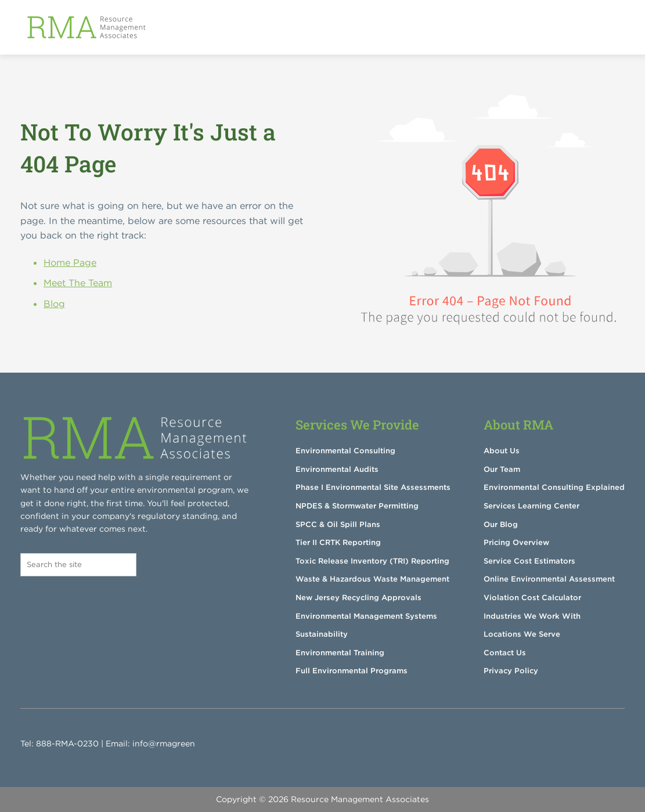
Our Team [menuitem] (502, 469)
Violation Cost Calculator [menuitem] (532, 598)
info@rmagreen (164, 744)
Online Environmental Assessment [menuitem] (549, 579)
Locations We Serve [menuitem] (522, 634)
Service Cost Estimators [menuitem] (529, 561)
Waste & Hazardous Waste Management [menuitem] (372, 579)
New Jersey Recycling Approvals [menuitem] (358, 598)
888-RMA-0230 (67, 744)
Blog (54, 304)
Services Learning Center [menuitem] (532, 506)
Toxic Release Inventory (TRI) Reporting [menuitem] (372, 561)
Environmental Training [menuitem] (340, 653)
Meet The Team (78, 283)
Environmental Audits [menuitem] (337, 469)
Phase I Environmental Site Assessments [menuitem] (373, 487)
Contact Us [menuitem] (505, 653)
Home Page (70, 262)
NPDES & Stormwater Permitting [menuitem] (357, 506)
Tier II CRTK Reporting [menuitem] (338, 542)
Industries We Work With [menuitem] (532, 616)
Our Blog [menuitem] (501, 524)
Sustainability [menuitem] (322, 634)
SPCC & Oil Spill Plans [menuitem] (338, 524)
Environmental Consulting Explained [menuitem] (554, 487)
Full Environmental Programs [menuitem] (352, 671)
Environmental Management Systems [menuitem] (366, 616)
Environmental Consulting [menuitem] (345, 451)
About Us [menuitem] (502, 451)
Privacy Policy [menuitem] (511, 671)
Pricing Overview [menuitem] (516, 542)
